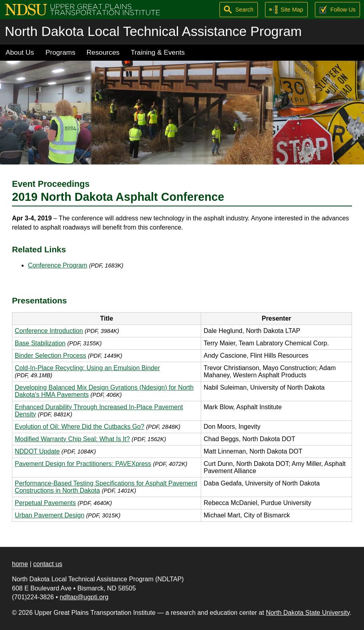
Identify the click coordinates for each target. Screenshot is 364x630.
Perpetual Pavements (45, 503)
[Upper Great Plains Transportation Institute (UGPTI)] (82, 9)
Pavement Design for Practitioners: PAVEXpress (83, 464)
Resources (103, 52)
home (20, 564)
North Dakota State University (308, 613)
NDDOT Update (37, 451)
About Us (20, 52)
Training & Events (158, 52)
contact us (48, 564)
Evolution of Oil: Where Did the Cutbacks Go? (80, 427)
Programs (60, 52)
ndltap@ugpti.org (84, 597)
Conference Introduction (49, 331)
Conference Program (58, 265)
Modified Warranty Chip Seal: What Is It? (72, 439)
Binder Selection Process (50, 356)
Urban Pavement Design (49, 515)
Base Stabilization (40, 343)
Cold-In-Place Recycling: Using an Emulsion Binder (87, 368)
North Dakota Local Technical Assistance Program (153, 31)
